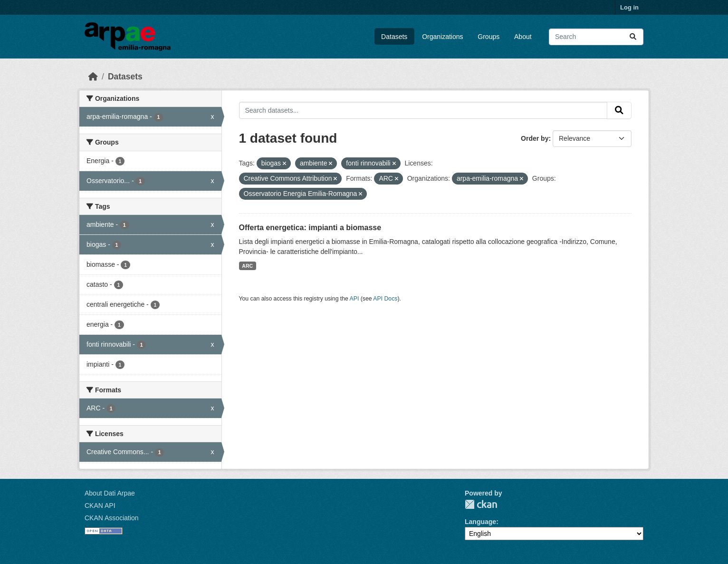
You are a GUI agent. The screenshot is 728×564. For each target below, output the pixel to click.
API (354, 299)
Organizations (442, 37)
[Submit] (633, 37)
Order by (535, 138)
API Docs (385, 299)
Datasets (394, 37)
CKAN (481, 504)
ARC (247, 266)
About (523, 37)
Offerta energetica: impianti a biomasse (310, 228)
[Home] (93, 77)
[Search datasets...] (596, 37)
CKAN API (100, 506)
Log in (629, 7)
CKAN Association (112, 518)
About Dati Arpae (110, 493)
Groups (489, 37)
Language (480, 522)
